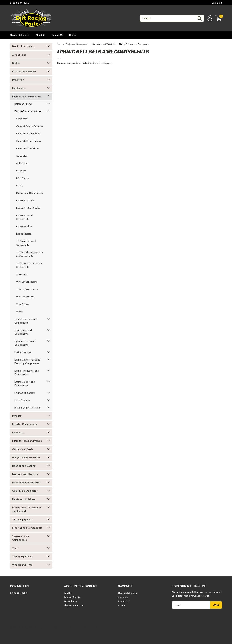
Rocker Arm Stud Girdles (28, 208)
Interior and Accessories (26, 483)
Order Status (71, 601)
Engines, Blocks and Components (25, 384)
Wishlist (217, 3)
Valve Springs (23, 304)
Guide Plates (22, 163)
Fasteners (18, 432)
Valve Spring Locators (27, 282)
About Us (40, 35)
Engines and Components (27, 96)
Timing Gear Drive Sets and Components (29, 265)
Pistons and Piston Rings (27, 408)
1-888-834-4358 (20, 3)
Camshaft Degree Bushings (30, 126)
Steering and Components (27, 528)
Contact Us (57, 35)
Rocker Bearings (24, 226)
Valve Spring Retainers (27, 289)
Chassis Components (24, 71)
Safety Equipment (22, 519)
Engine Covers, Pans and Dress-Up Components (27, 361)
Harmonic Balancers (25, 393)
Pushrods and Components (30, 193)
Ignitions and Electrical (25, 474)
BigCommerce (61, 628)
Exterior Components (24, 424)
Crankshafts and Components (23, 332)
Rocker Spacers (24, 234)
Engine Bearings (23, 352)
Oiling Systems (22, 400)
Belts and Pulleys (23, 104)
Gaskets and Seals (23, 449)
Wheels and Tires (22, 565)
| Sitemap (38, 628)
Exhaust (17, 416)
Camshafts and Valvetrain (28, 111)
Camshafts (22, 156)
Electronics (19, 88)
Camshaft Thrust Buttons (29, 141)
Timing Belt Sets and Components (26, 243)
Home (59, 44)
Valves (19, 311)
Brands (73, 35)
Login (67, 597)
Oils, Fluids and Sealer (25, 491)
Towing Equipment (23, 556)
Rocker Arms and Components (25, 217)
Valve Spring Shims (25, 297)
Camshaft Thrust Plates (28, 148)
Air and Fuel (19, 55)
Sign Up (76, 597)
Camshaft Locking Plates (28, 133)
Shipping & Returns (20, 35)
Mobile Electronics (23, 46)
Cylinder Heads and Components (25, 343)
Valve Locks (22, 274)
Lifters (19, 186)
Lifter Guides (23, 178)
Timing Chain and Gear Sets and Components (30, 254)
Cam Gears (22, 119)
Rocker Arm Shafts (25, 200)
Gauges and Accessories (26, 457)
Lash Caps (21, 171)
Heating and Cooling (24, 466)
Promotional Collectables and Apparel (27, 509)
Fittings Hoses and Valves (27, 441)
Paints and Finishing (24, 499)
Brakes (16, 63)
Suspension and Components (21, 538)
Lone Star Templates (90, 628)
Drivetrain (18, 80)
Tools (15, 548)
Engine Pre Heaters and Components (27, 372)
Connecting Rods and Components (26, 321)
